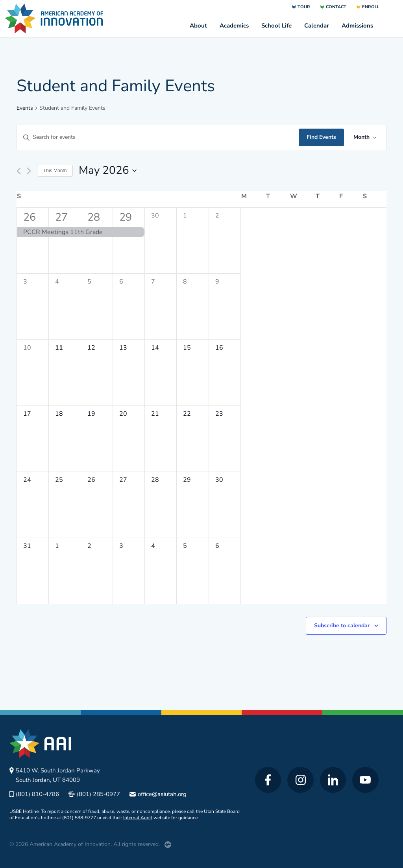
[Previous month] (19, 171)
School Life (276, 26)
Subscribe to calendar (342, 626)
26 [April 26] (30, 217)
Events (25, 108)
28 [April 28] (94, 217)
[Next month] (29, 171)
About (198, 26)
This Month (55, 171)
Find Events (321, 137)
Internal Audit (138, 818)
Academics (234, 26)
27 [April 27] (61, 217)
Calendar (317, 26)
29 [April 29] (126, 217)
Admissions (357, 26)
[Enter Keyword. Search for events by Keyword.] (158, 137)
